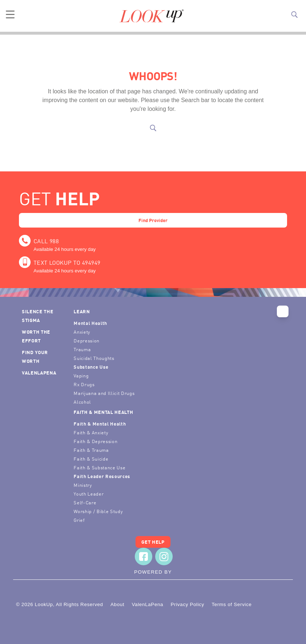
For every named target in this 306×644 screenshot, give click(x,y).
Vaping (81, 375)
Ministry (83, 485)
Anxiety (82, 332)
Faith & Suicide (91, 459)
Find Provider (153, 220)
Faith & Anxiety (91, 432)
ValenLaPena (39, 373)
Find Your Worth (35, 356)
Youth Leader (89, 494)
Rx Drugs (84, 384)
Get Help (153, 542)
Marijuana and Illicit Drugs (104, 393)
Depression (87, 340)
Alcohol (82, 402)
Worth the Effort (36, 336)
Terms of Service (232, 604)
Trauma (82, 349)
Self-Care (85, 502)
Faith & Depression (95, 441)
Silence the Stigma (38, 316)
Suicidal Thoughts (94, 358)
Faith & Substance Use (99, 467)
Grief (79, 520)
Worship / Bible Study (98, 511)
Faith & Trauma (91, 450)
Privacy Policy (187, 604)
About (117, 604)
